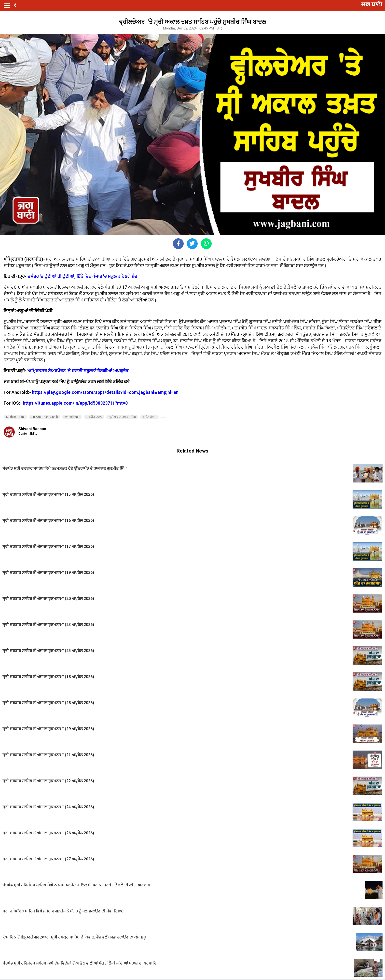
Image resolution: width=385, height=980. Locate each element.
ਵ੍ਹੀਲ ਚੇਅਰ (149, 417)
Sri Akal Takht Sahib (45, 417)
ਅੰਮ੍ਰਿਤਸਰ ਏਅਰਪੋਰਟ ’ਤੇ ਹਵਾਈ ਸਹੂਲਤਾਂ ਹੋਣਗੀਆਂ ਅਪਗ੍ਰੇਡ (78, 371)
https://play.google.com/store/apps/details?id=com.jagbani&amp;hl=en (105, 392)
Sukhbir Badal (15, 417)
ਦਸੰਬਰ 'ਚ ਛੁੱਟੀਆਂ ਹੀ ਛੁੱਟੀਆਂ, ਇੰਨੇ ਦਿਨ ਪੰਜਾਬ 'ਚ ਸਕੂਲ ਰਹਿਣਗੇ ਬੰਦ (82, 276)
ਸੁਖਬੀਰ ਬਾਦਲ (94, 417)
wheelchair (72, 417)
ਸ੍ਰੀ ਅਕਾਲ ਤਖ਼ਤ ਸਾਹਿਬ (122, 417)
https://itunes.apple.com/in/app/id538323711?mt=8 (75, 403)
